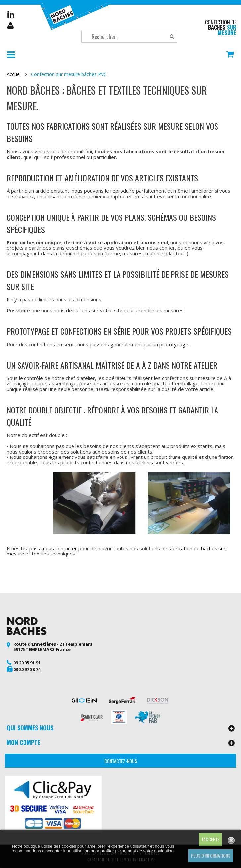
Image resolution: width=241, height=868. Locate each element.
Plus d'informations (211, 856)
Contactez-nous (121, 761)
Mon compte (11, 26)
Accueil (14, 74)
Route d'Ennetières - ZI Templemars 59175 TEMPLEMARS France (53, 647)
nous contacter (60, 548)
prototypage (174, 344)
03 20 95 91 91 (27, 663)
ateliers (144, 462)
